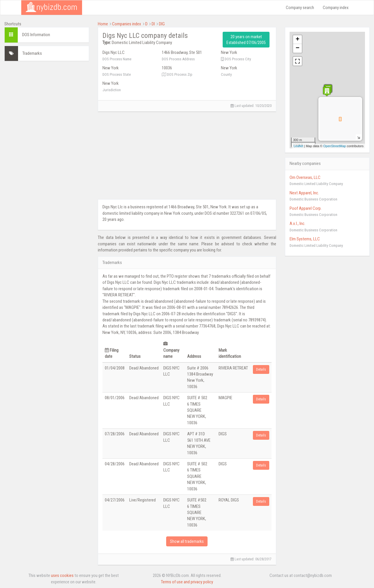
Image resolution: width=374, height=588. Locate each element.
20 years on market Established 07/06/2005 (246, 40)
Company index (336, 8)
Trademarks (32, 53)
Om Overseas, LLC (305, 177)
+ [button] (298, 40)
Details (261, 369)
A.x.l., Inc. (297, 223)
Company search (300, 8)
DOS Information (36, 35)
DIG (162, 24)
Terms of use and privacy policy (187, 582)
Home (103, 24)
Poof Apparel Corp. (306, 208)
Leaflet (298, 146)
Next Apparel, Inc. (304, 193)
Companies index (127, 24)
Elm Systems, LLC (305, 239)
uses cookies (62, 575)
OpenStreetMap (335, 146)
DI (153, 24)
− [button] (298, 48)
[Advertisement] (47, 153)
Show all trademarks (187, 541)
